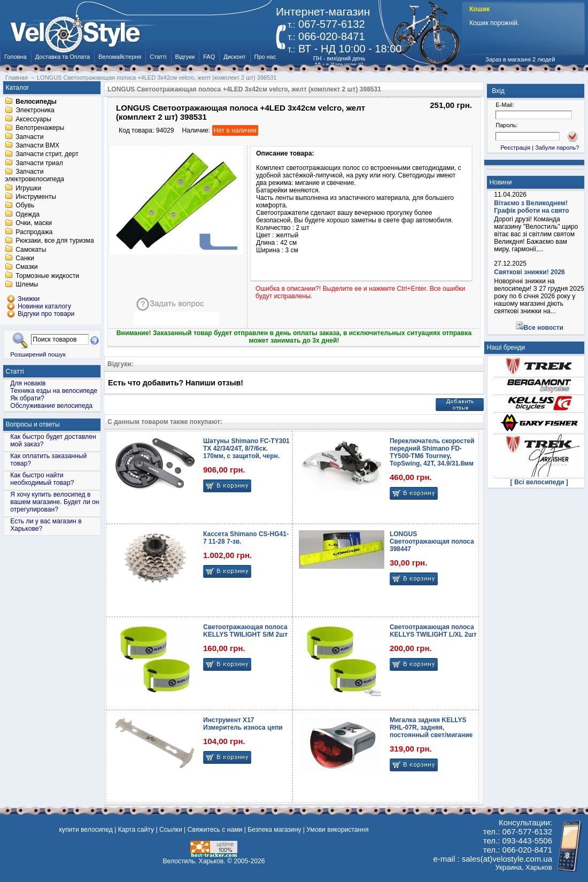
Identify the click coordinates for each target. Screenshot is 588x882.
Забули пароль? (557, 148)
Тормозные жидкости (47, 276)
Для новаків (28, 383)
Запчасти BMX (37, 145)
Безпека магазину (274, 830)
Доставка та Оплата (63, 57)
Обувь (25, 206)
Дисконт (234, 57)
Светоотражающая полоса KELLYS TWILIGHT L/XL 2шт (433, 631)
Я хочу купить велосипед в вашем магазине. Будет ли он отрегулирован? (55, 502)
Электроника (35, 111)
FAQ (209, 57)
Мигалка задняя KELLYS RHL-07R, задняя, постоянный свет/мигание (431, 728)
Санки (25, 258)
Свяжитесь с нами (215, 830)
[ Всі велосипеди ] (539, 482)
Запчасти (29, 137)
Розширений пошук (38, 354)
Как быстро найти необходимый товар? (42, 479)
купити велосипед (86, 830)
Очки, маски (34, 223)
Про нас (265, 57)
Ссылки (171, 830)
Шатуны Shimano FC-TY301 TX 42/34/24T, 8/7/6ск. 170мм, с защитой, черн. (246, 448)
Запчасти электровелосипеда (34, 176)
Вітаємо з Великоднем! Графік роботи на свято (531, 207)
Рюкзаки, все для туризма (55, 241)
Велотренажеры (40, 128)
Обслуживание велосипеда (51, 406)
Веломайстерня (120, 57)
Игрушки (28, 188)
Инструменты (36, 197)
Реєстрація (515, 148)
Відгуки (185, 57)
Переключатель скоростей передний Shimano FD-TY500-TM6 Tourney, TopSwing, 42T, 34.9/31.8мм (432, 452)
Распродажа (34, 232)
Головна (16, 57)
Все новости (544, 328)
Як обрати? (27, 398)
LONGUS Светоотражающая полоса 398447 (432, 541)
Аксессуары (33, 119)
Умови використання (337, 830)
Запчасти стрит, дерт (47, 154)
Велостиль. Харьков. (194, 861)
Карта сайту (136, 830)
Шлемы (27, 285)
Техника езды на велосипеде (54, 391)
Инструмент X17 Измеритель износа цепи (243, 724)
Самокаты (31, 250)
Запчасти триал (39, 163)
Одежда (28, 214)
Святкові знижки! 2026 (529, 272)
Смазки (26, 267)
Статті (158, 57)
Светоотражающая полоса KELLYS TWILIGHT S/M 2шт (245, 631)
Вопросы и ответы (33, 424)
